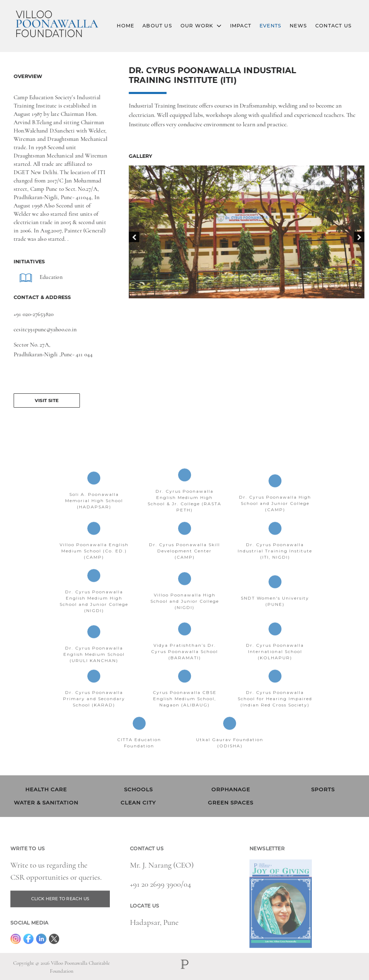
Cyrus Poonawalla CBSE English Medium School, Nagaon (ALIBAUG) (185, 712)
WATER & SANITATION (46, 803)
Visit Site (44, 400)
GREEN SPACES (231, 803)
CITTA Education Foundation (139, 756)
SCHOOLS (138, 789)
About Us (157, 26)
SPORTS (323, 789)
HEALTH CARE (46, 789)
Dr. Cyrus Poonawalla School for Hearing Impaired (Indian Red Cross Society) (275, 712)
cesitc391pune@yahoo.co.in (43, 329)
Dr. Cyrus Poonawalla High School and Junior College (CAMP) (275, 516)
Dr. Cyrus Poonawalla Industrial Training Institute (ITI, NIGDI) (275, 564)
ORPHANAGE (231, 789)
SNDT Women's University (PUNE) (275, 614)
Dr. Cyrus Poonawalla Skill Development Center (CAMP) (184, 564)
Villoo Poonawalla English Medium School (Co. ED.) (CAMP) (94, 564)
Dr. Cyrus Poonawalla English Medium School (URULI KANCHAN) (94, 667)
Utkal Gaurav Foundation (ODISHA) (230, 756)
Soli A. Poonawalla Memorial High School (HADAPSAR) (94, 514)
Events (270, 26)
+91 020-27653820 (31, 314)
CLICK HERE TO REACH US (60, 912)
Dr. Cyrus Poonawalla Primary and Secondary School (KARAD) (94, 712)
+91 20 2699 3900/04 (160, 897)
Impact (241, 26)
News (298, 26)
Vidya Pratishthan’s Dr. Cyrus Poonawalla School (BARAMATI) (184, 664)
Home (125, 26)
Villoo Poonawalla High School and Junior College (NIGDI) (185, 614)
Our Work (201, 26)
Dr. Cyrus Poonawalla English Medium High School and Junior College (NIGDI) (94, 614)
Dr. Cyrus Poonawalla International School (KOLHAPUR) (275, 664)
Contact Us (333, 26)
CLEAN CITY (138, 803)
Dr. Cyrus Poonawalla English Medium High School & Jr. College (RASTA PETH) (184, 514)
